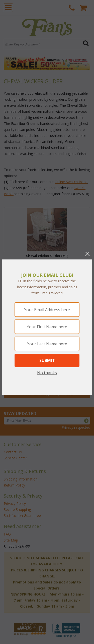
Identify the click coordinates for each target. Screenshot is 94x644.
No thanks (47, 373)
